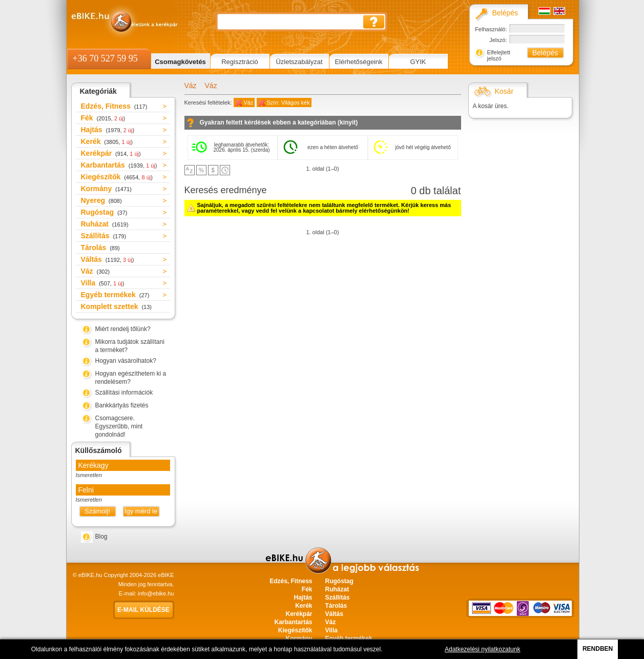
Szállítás (104, 236)
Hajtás (108, 130)
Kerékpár (111, 153)
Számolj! (97, 511)
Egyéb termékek (115, 295)
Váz (96, 271)
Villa (103, 283)
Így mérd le (141, 511)
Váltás (108, 259)
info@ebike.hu (156, 593)
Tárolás (100, 248)
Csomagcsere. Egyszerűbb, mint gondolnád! (119, 426)
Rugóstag (104, 212)
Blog (101, 537)
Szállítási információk (124, 393)
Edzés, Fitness (114, 106)
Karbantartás (119, 165)
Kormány (106, 189)
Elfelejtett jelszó (499, 55)
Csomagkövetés (180, 62)
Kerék (107, 141)
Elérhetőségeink (358, 62)
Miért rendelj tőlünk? (123, 329)
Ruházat (105, 224)
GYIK (418, 62)
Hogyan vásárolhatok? (126, 361)
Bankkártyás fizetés (122, 405)
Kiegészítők (117, 177)
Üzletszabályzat (299, 62)
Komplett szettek (116, 306)
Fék (103, 118)
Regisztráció (240, 62)
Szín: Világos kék (288, 102)
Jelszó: (498, 40)
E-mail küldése (143, 610)
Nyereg (101, 200)
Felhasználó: (491, 29)
